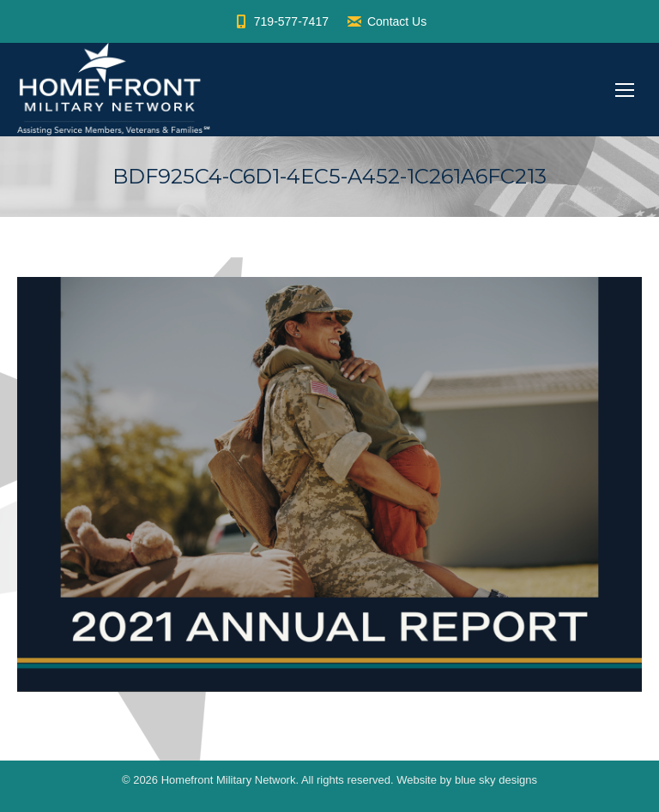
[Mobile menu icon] (625, 90)
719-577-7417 (281, 21)
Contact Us (386, 21)
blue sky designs (496, 780)
